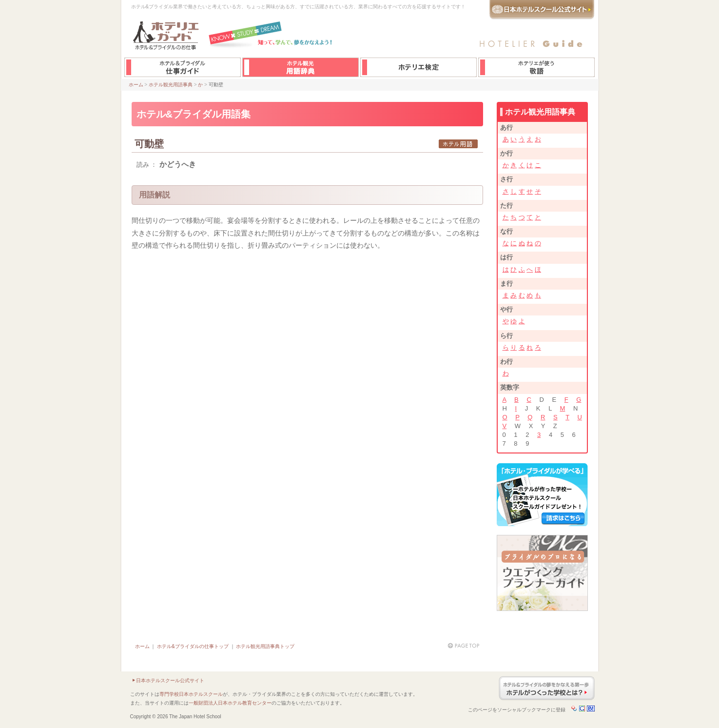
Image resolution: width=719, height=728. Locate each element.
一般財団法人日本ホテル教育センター (230, 703)
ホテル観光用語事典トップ (265, 646)
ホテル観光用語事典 (171, 85)
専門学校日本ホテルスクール (191, 694)
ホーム (136, 85)
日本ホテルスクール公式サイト (170, 680)
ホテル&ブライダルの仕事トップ (193, 646)
